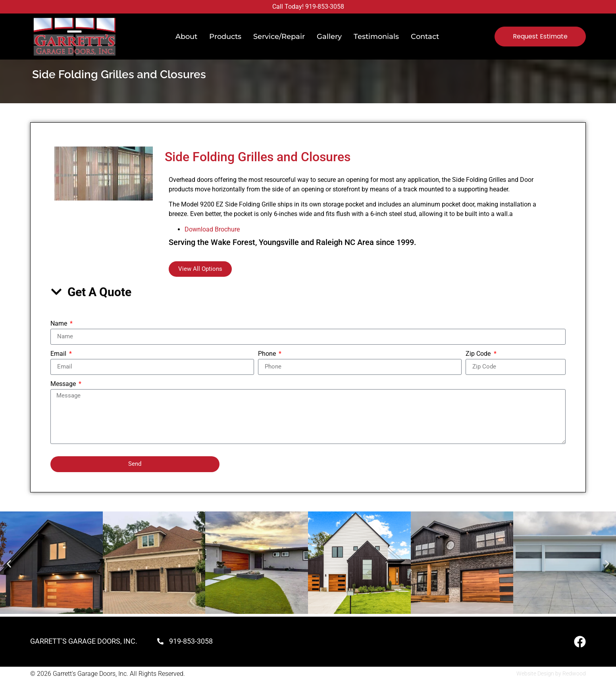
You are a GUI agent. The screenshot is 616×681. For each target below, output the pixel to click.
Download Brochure (212, 229)
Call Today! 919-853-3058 (308, 7)
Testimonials (376, 37)
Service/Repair (279, 37)
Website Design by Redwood (551, 673)
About (186, 37)
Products (225, 37)
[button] (9, 564)
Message (64, 384)
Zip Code (479, 354)
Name (60, 324)
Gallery (329, 37)
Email (59, 354)
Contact (425, 37)
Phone (268, 354)
